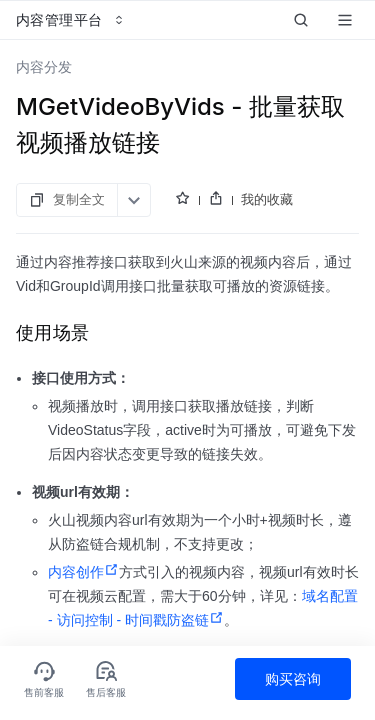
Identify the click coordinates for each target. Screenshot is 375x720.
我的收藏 (267, 199)
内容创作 (83, 572)
